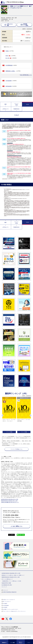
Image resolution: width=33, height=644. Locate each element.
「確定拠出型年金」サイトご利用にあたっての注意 (11, 581)
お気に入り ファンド (21, 643)
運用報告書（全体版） (11, 71)
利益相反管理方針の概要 (6, 583)
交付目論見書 (9, 81)
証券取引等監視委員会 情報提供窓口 (10, 592)
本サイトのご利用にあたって (7, 579)
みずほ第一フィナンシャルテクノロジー (11, 609)
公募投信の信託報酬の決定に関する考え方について (10, 502)
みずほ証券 (5, 607)
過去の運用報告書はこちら (26, 75)
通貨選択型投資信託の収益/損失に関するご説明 (9, 501)
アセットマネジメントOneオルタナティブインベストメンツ (14, 611)
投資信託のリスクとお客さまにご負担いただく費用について (13, 575)
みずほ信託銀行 (6, 605)
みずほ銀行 (5, 604)
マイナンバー (5, 590)
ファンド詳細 (9, 432)
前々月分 (8, 58)
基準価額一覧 (4, 643)
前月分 (7, 56)
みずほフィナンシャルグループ (9, 600)
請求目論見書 (9, 86)
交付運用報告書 (9, 65)
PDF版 (7, 51)
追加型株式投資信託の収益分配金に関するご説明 (10, 499)
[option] (9, 415)
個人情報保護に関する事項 (7, 585)
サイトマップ (4, 587)
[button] (3, 415)
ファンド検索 (12, 643)
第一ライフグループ (7, 602)
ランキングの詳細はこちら (17, 449)
